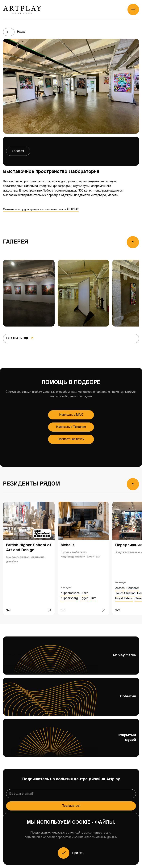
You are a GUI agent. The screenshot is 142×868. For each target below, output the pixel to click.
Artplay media (71, 659)
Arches (120, 588)
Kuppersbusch (70, 593)
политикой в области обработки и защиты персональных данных (71, 837)
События (71, 698)
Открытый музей (71, 742)
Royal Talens (124, 599)
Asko (85, 593)
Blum (93, 598)
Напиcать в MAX (71, 415)
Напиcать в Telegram (71, 427)
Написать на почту (71, 439)
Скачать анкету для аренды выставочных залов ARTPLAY (41, 210)
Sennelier (133, 588)
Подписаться (71, 806)
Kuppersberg (69, 598)
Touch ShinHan (125, 593)
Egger (84, 598)
